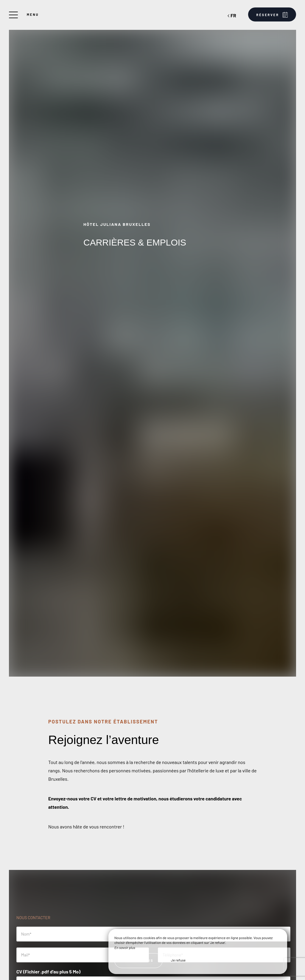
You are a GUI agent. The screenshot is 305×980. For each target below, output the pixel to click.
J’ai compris (139, 960)
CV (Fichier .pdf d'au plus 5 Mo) (48, 971)
